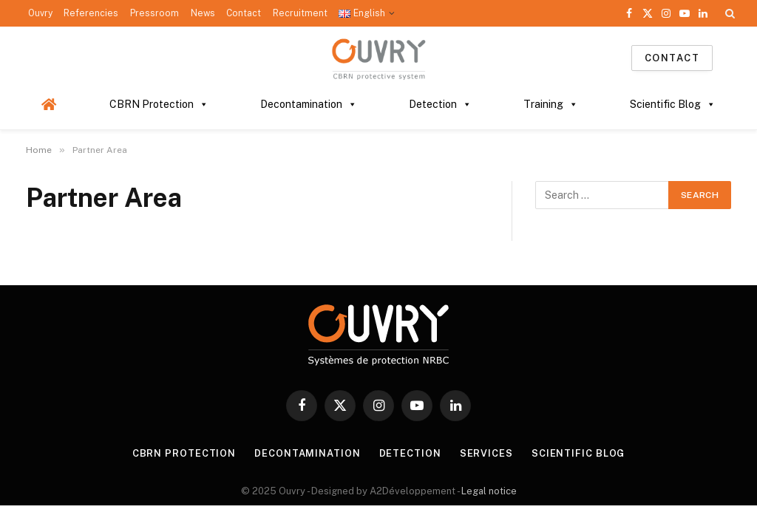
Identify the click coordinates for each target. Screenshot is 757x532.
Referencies (91, 13)
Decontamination (309, 104)
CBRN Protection (159, 104)
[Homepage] (49, 104)
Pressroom (155, 13)
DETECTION (410, 453)
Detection (440, 104)
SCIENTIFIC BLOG (578, 453)
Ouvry (40, 13)
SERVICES (486, 453)
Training (551, 104)
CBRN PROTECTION (184, 453)
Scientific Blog (673, 104)
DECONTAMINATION (308, 453)
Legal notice (489, 491)
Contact (244, 13)
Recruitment (300, 13)
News (203, 13)
